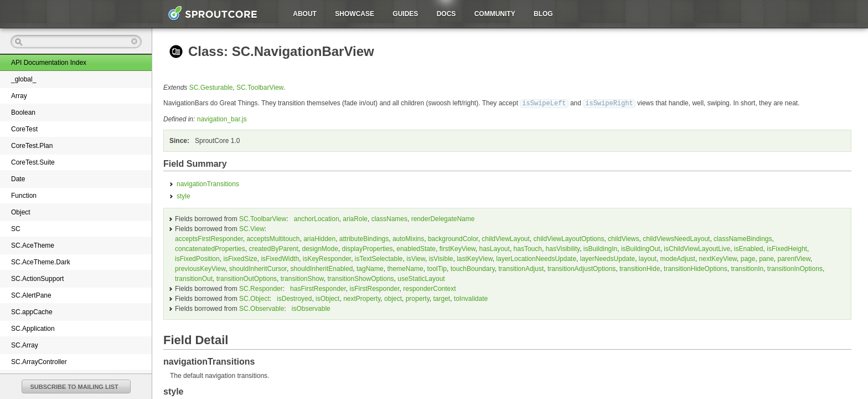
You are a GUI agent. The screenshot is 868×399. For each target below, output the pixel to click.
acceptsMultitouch (273, 238)
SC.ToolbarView (260, 88)
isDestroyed (294, 298)
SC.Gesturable (211, 88)
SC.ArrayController (39, 362)
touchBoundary (473, 268)
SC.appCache (32, 312)
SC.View (252, 228)
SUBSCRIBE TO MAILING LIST (74, 387)
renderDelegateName (443, 218)
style (184, 196)
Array (19, 96)
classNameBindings (743, 238)
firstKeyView (458, 248)
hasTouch (528, 248)
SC (16, 229)
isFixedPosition (197, 258)
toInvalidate (471, 298)
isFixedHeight (787, 248)
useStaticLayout (421, 278)
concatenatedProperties (210, 248)
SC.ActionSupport (37, 279)
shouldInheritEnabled (322, 268)
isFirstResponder (375, 288)
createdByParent (273, 248)
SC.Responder (261, 288)
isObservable (311, 308)
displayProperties (368, 248)
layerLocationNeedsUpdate (536, 258)
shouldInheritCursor (258, 268)
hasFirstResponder (318, 288)
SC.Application (33, 329)
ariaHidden (319, 238)
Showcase (355, 14)
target (441, 298)
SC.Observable (262, 308)
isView (416, 258)
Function (24, 196)
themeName (405, 268)
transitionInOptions (795, 268)
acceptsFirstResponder (209, 238)
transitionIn (747, 268)
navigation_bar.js (222, 119)
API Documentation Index (49, 63)
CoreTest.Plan (32, 146)
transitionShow (302, 278)
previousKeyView (200, 268)
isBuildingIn (600, 248)
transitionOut (194, 278)
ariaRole (355, 218)
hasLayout (494, 248)
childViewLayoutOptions (569, 238)
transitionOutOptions (247, 278)
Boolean (23, 112)
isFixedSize (240, 258)
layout (648, 258)
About (305, 14)
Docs (446, 14)
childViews (623, 238)
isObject (327, 298)
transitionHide (640, 268)
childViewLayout (506, 238)
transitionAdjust (521, 268)
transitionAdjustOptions (582, 268)
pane (766, 258)
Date (18, 179)
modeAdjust (678, 258)
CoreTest (24, 129)
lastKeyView (474, 258)
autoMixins (408, 238)
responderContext (429, 288)
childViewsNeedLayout (676, 238)
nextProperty (362, 298)
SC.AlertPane (31, 295)
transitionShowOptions (361, 278)
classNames (389, 218)
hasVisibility (563, 248)
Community (495, 14)
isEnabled (749, 248)
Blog (543, 14)
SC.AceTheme (33, 245)
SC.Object (254, 298)
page (748, 258)
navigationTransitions (208, 183)
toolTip (437, 268)
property (418, 298)
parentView (794, 258)
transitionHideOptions (696, 268)
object (393, 298)
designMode (320, 248)
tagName (370, 268)
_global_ (24, 79)
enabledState (416, 248)
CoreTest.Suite (33, 162)
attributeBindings (364, 238)
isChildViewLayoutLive (697, 248)
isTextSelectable (379, 258)
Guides (405, 14)
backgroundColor (453, 238)
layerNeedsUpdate (608, 258)
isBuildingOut (641, 248)
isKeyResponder (327, 258)
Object (21, 212)
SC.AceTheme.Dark (41, 262)
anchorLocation (317, 218)
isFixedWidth (280, 258)
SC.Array (25, 345)
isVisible (441, 258)
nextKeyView (718, 258)
